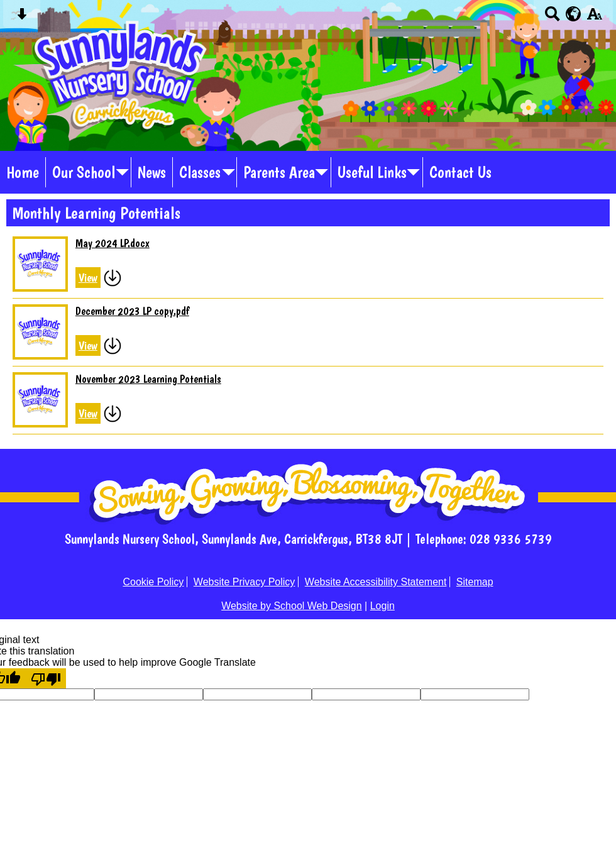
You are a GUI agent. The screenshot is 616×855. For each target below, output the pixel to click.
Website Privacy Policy (245, 582)
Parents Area (279, 172)
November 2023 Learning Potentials (148, 379)
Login (382, 606)
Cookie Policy (153, 582)
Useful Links (372, 172)
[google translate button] (574, 14)
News (152, 172)
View (88, 278)
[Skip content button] (22, 18)
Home (23, 172)
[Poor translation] (46, 678)
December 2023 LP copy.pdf (132, 311)
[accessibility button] (594, 18)
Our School (84, 172)
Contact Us (460, 172)
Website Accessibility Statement (376, 582)
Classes (200, 172)
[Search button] (552, 18)
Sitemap (475, 582)
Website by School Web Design (292, 606)
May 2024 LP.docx (113, 243)
